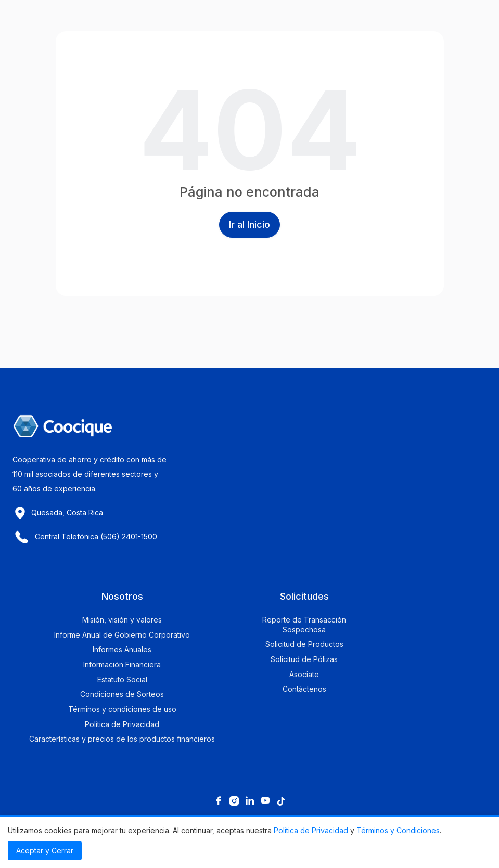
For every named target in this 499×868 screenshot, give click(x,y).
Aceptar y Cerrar (45, 851)
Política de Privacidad (311, 830)
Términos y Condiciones (398, 830)
